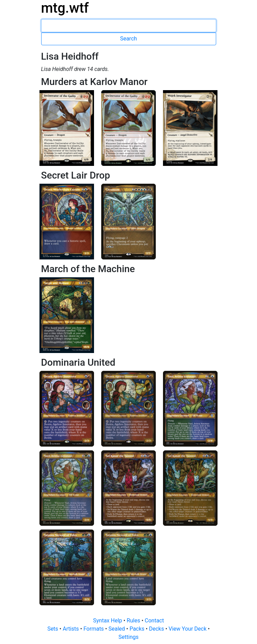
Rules (134, 621)
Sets (53, 629)
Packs (137, 629)
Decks (157, 629)
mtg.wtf (65, 8)
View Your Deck (188, 629)
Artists (72, 629)
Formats (94, 629)
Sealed (117, 629)
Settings (128, 637)
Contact (154, 621)
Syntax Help (108, 621)
